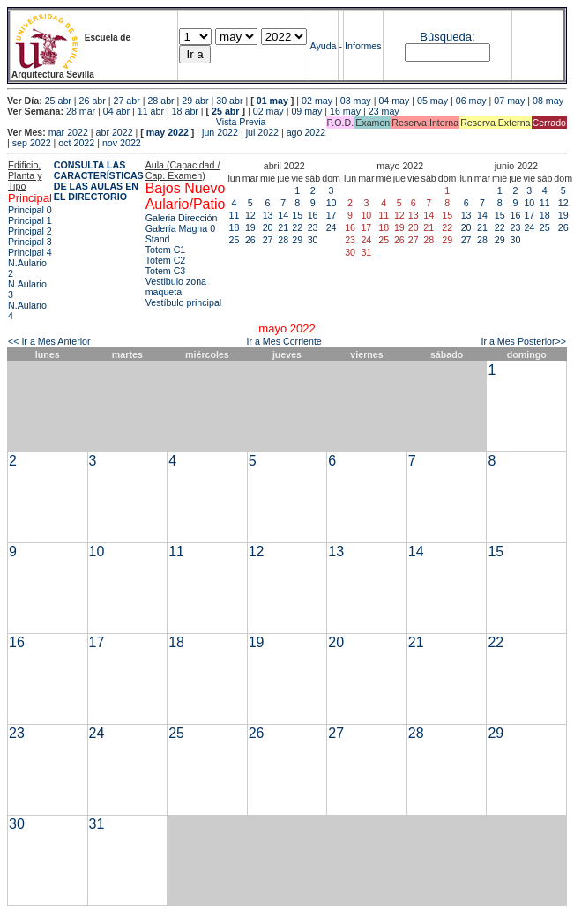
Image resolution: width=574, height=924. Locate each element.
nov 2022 (122, 143)
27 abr (127, 101)
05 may (432, 101)
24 (332, 227)
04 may (394, 101)
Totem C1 (166, 250)
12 (250, 215)
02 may (317, 101)
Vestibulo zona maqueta (176, 287)
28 (283, 240)
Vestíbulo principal (184, 302)
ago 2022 (306, 132)
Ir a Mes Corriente (284, 341)
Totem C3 (166, 271)
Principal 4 (30, 252)
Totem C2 (166, 260)
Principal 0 (30, 210)
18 (235, 227)
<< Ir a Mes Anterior (49, 341)
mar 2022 (68, 132)
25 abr (58, 101)
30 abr (229, 101)
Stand (158, 239)
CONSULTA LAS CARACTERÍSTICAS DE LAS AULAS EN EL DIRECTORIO (99, 181)
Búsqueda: (447, 37)
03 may (356, 101)
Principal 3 (30, 242)
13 (268, 215)
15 (297, 215)
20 (268, 227)
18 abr (185, 111)
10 (332, 203)
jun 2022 (220, 132)
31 (97, 824)
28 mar (81, 111)
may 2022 (168, 132)
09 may (306, 111)
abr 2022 (115, 132)
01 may (272, 101)
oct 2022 (76, 143)
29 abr (195, 101)
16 (313, 215)
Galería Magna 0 (180, 228)
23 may (384, 111)
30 (313, 240)
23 (313, 227)
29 (297, 240)
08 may (548, 101)
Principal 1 (30, 220)
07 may (509, 101)
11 (235, 215)
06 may (471, 101)
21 (283, 227)
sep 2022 (32, 143)
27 (268, 240)
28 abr (160, 101)
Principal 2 (30, 231)
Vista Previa (137, 122)
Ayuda (324, 46)
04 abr (116, 111)
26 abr (93, 101)
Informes (363, 46)
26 (250, 240)
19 (250, 227)
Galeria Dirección (182, 218)
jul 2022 (262, 132)
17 (332, 215)
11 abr (151, 111)
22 (297, 227)
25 (235, 240)
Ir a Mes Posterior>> (523, 341)
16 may (345, 111)
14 (283, 215)
